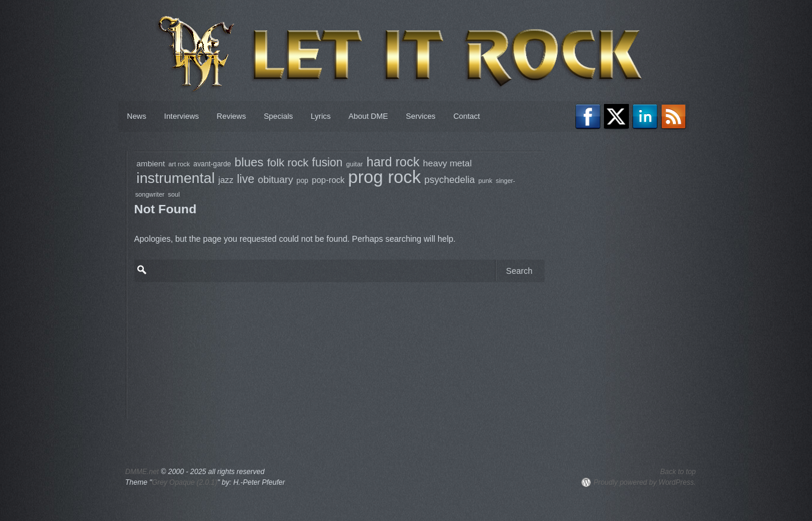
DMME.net (142, 472)
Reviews (232, 116)
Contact (467, 116)
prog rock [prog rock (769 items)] (385, 177)
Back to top (678, 472)
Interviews (182, 116)
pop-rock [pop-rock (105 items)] (328, 180)
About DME (368, 116)
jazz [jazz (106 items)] (226, 180)
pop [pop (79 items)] (303, 181)
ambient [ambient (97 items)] (151, 164)
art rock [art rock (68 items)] (179, 164)
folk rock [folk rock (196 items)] (288, 162)
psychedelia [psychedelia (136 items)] (450, 179)
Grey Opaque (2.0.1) (184, 482)
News (137, 116)
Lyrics (321, 116)
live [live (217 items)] (245, 179)
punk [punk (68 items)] (485, 181)
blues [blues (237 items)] (249, 162)
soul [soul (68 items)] (174, 194)
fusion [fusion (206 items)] (327, 162)
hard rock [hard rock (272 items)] (393, 162)
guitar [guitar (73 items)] (354, 164)
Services (421, 116)
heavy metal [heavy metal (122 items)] (448, 163)
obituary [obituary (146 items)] (276, 180)
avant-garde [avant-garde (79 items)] (212, 164)
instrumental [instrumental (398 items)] (176, 178)
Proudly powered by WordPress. (644, 482)
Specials (278, 116)
